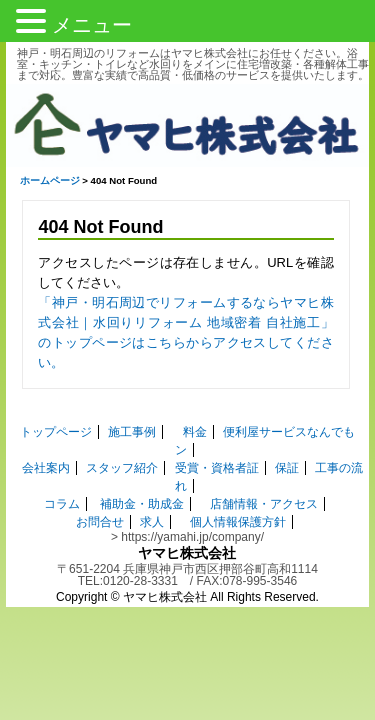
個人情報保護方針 (238, 487)
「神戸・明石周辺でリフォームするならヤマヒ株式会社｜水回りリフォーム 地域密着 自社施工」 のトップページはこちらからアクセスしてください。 (186, 325)
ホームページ (44, 183)
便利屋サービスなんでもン (283, 415)
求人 (152, 487)
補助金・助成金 (142, 469)
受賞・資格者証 (217, 433)
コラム (62, 469)
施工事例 (120, 415)
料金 (182, 415)
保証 (287, 433)
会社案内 (46, 433)
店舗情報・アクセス (264, 469)
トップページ (43, 415)
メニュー (92, 25)
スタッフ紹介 (122, 433)
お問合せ (100, 487)
